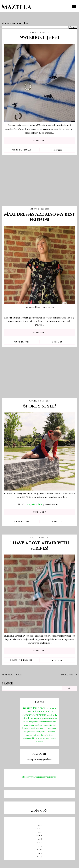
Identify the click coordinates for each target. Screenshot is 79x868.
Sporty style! (39, 406)
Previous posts (12, 675)
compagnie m (36, 718)
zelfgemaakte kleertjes (33, 731)
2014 (40, 853)
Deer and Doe (49, 731)
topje (49, 715)
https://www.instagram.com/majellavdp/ (39, 777)
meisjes (32, 722)
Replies (57, 150)
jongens (29, 735)
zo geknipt (46, 728)
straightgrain (40, 738)
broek (25, 722)
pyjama (39, 728)
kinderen (39, 708)
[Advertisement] (39, 182)
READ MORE (39, 141)
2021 (40, 828)
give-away (46, 718)
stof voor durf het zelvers (43, 735)
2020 (40, 832)
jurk (27, 342)
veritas (54, 718)
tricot (28, 711)
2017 (40, 842)
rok (28, 718)
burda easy (49, 738)
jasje (24, 718)
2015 (40, 849)
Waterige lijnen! (39, 38)
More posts (69, 675)
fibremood (27, 660)
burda (54, 715)
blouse (25, 728)
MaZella (16, 7)
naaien (28, 708)
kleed (47, 711)
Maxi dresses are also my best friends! (39, 217)
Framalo (27, 150)
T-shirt (54, 728)
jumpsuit (32, 728)
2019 (40, 835)
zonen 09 (33, 725)
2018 (40, 839)
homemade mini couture (46, 722)
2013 (40, 856)
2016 (40, 846)
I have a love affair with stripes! (39, 546)
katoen (40, 711)
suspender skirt (29, 738)
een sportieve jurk (33, 504)
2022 (40, 825)
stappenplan (43, 725)
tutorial (52, 725)
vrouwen (51, 708)
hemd (26, 725)
